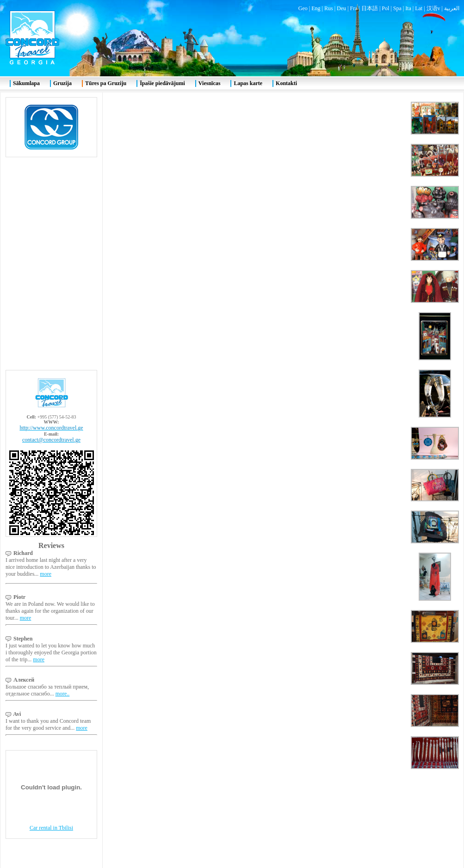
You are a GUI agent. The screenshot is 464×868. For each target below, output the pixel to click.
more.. (63, 694)
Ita (408, 8)
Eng (316, 8)
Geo (303, 8)
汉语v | (435, 8)
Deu (341, 8)
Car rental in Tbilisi (51, 828)
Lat (419, 8)
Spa (397, 8)
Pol (385, 8)
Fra (353, 8)
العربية (452, 8)
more (46, 574)
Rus (329, 8)
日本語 (370, 8)
